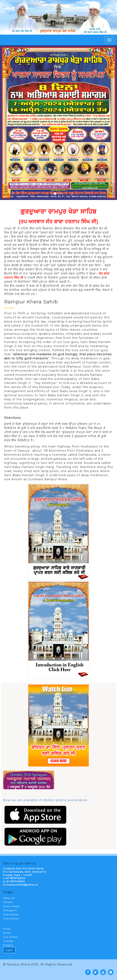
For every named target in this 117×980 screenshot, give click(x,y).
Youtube (8, 941)
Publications (11, 919)
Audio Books (11, 914)
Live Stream (11, 937)
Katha (7, 933)
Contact (8, 902)
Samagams (10, 910)
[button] (9, 123)
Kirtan (7, 929)
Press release (11, 906)
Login (9, 950)
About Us (9, 898)
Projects (8, 945)
